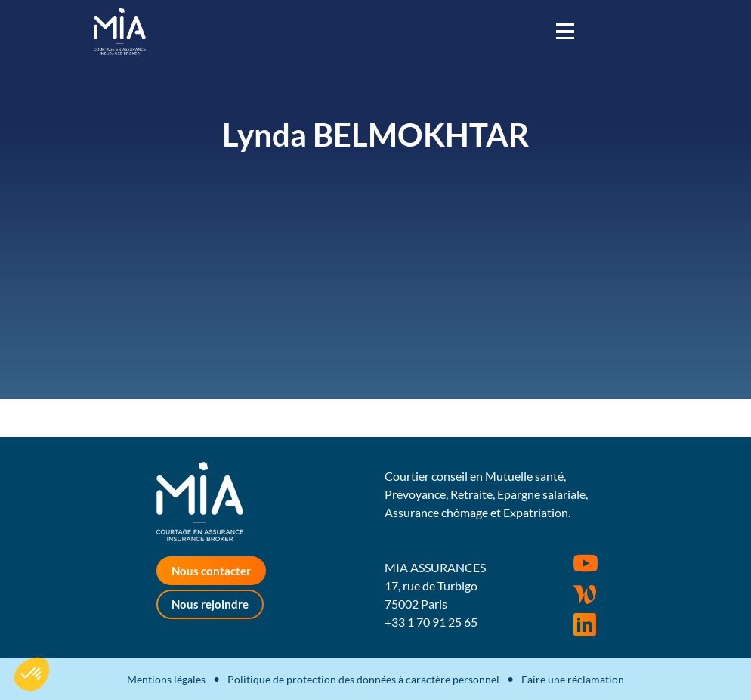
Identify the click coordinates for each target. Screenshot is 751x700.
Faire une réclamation (573, 679)
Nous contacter (211, 571)
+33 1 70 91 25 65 (431, 622)
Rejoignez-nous (585, 624)
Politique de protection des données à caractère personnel (363, 679)
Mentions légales (166, 679)
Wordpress (585, 594)
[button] (32, 674)
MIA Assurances (120, 31)
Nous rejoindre (210, 604)
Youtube (586, 563)
